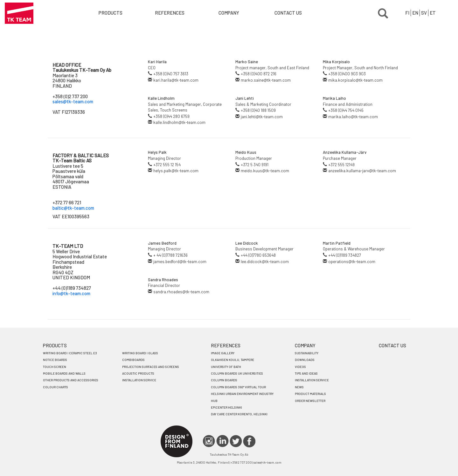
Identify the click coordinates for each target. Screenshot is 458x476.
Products (111, 13)
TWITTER (236, 441)
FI (407, 13)
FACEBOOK (249, 441)
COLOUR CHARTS (56, 387)
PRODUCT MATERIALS (310, 394)
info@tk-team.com (71, 293)
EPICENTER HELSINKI (226, 407)
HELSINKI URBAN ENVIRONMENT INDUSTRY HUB (242, 397)
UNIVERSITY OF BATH (226, 367)
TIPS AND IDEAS (306, 373)
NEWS (299, 387)
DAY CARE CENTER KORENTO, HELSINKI (239, 414)
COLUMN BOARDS (224, 380)
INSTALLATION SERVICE (139, 380)
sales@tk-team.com (73, 101)
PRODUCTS (55, 345)
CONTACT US (392, 345)
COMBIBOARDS (133, 360)
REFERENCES (226, 345)
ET (433, 13)
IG (209, 441)
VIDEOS (300, 367)
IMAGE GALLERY (223, 353)
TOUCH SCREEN (55, 367)
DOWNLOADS (305, 360)
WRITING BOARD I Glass (140, 353)
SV (424, 13)
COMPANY (305, 345)
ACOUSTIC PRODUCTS (138, 373)
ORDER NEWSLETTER (310, 401)
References (170, 13)
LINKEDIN (222, 441)
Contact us (288, 13)
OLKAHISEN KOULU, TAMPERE (232, 360)
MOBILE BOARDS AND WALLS (64, 373)
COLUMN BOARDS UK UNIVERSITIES (237, 373)
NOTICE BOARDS (55, 360)
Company (229, 13)
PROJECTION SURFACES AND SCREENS (151, 367)
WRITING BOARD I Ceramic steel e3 (70, 353)
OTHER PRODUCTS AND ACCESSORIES (71, 380)
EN (415, 13)
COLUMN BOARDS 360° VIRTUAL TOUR (238, 387)
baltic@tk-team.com (73, 208)
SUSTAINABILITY (307, 353)
